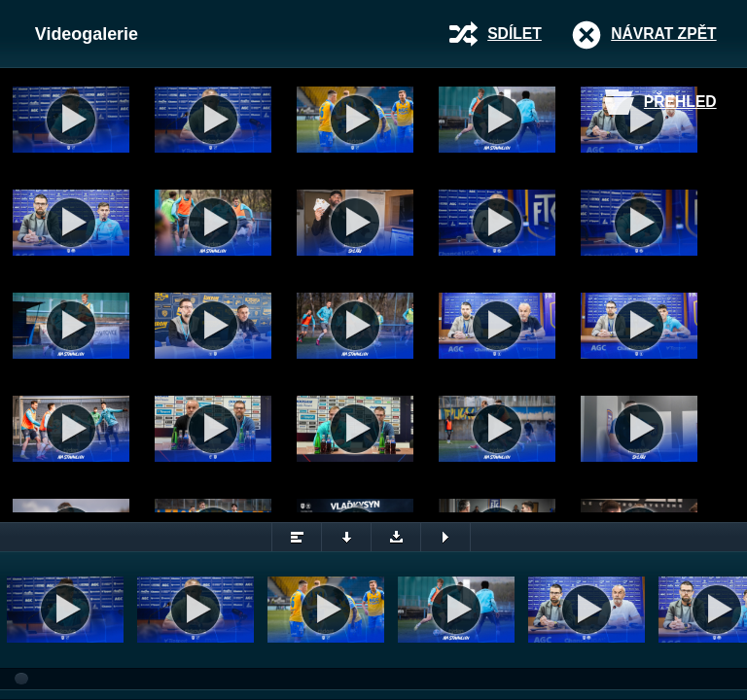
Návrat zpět (663, 34)
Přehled (680, 102)
